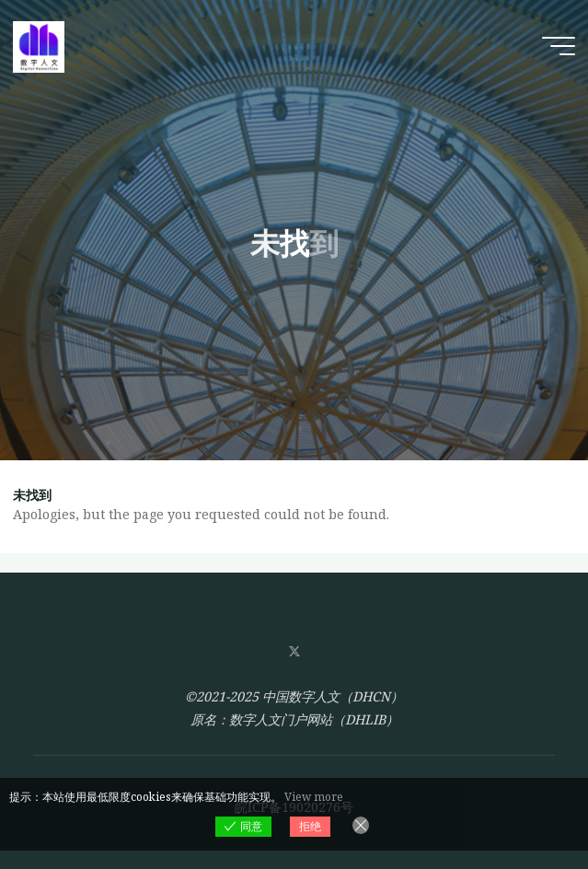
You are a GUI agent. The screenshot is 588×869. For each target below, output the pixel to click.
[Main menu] (559, 46)
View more (314, 797)
